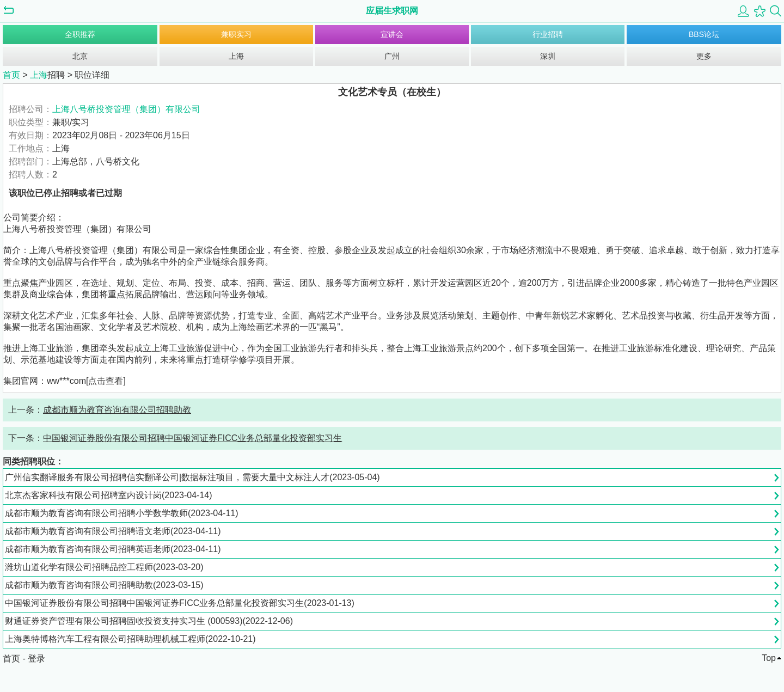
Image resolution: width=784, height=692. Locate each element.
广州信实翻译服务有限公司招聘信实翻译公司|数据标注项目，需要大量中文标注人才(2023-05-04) (192, 477)
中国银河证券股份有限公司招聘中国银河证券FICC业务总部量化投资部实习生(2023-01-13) (180, 603)
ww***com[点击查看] (86, 381)
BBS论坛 (704, 34)
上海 (236, 56)
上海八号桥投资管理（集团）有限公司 (126, 109)
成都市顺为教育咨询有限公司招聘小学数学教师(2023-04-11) (122, 513)
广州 (392, 56)
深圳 (548, 56)
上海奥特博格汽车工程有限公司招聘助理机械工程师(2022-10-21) (130, 639)
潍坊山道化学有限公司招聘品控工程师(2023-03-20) (104, 567)
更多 (704, 56)
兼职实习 (236, 34)
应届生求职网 (392, 11)
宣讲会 (392, 34)
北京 (80, 56)
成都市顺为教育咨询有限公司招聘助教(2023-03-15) (104, 585)
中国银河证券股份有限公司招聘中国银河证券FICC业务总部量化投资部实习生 (192, 438)
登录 (36, 659)
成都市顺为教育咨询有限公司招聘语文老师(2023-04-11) (113, 531)
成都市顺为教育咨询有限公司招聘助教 (117, 410)
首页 (11, 75)
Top (769, 658)
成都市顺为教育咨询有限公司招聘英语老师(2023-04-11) (113, 549)
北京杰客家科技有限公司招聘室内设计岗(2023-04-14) (109, 495)
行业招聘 (548, 34)
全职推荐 (80, 34)
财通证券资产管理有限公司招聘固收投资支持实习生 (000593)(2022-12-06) (149, 621)
